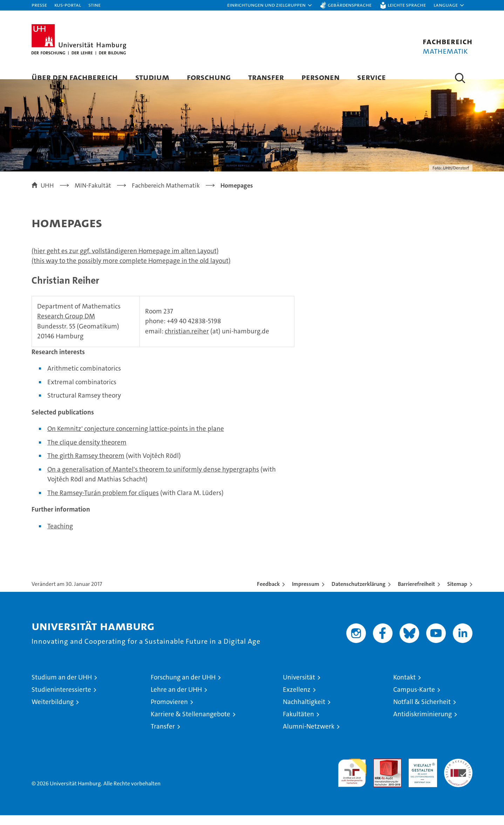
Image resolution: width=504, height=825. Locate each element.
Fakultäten (298, 724)
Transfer (266, 77)
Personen (321, 77)
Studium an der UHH (62, 687)
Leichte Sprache (407, 5)
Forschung (209, 77)
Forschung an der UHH (183, 687)
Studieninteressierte (61, 699)
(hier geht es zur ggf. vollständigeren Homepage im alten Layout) (125, 261)
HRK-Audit (421, 772)
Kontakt (404, 687)
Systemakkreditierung (458, 772)
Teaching (60, 536)
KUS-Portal (68, 5)
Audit (380, 772)
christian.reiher (187, 341)
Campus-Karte (414, 699)
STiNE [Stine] (94, 5)
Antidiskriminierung (423, 724)
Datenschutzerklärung (359, 594)
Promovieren (169, 712)
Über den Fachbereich (75, 77)
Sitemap (457, 594)
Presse (39, 5)
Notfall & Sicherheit (422, 712)
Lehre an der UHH (176, 699)
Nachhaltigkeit (304, 712)
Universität (299, 687)
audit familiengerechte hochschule (352, 780)
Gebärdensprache (350, 5)
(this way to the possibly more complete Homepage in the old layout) (131, 271)
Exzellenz (297, 699)
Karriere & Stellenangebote (190, 724)
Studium (152, 77)
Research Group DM (66, 326)
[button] (270, 5)
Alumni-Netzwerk (309, 736)
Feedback (268, 594)
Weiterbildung (53, 712)
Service (372, 77)
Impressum (306, 594)
